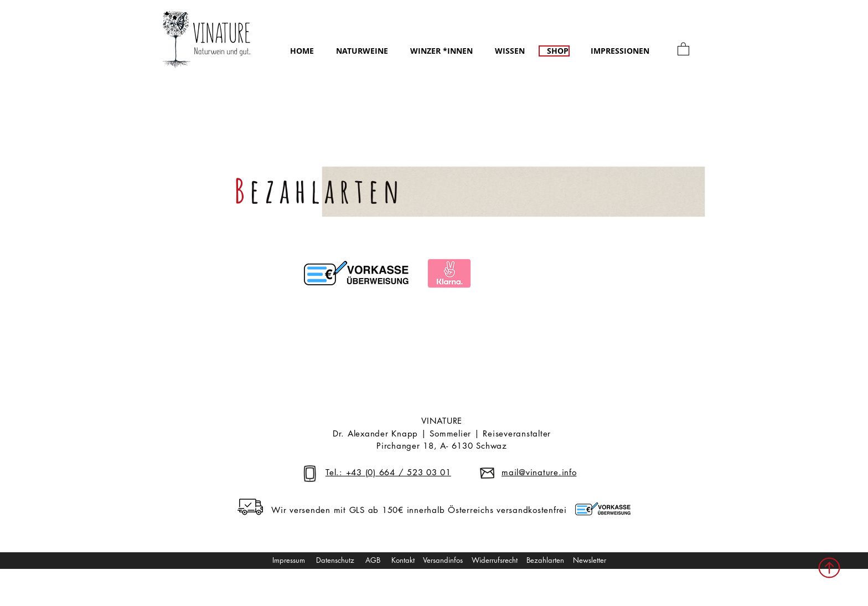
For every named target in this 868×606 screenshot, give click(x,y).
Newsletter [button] (590, 560)
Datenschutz (335, 560)
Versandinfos (444, 560)
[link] (683, 48)
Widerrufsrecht (495, 560)
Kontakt (404, 560)
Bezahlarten (545, 560)
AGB (374, 560)
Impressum (289, 560)
